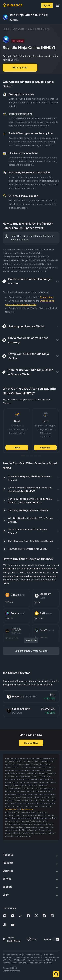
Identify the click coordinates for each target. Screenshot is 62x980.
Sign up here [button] (20, 68)
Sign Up (47, 5)
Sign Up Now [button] (31, 743)
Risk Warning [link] (27, 809)
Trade (17, 448)
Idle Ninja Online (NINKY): (29, 15)
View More (31, 640)
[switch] (56, 939)
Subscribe (45, 448)
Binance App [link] (47, 297)
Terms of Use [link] (11, 809)
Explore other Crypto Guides (31, 651)
